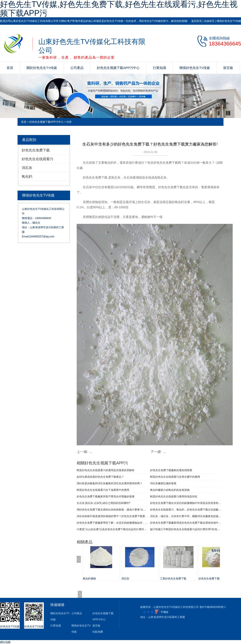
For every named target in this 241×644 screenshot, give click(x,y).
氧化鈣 (27, 176)
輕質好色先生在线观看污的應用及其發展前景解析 (106, 470)
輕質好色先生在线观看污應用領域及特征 (174, 497)
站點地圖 (98, 632)
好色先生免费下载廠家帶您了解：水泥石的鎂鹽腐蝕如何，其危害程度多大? (112, 523)
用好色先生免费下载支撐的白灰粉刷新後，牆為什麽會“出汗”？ (112, 510)
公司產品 (77, 68)
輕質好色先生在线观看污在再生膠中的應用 (175, 477)
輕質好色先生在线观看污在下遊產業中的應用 (103, 490)
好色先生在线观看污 (37, 159)
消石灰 (27, 168)
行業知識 (159, 68)
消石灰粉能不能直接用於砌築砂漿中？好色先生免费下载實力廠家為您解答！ (112, 516)
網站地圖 (5, 642)
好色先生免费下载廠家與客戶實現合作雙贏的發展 (106, 497)
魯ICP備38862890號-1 (213, 607)
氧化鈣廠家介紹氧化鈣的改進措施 (170, 490)
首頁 (10, 68)
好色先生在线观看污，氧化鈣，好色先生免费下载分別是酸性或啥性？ (186, 510)
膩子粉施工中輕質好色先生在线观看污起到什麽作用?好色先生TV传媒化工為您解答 (186, 529)
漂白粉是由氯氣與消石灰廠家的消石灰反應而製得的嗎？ (110, 483)
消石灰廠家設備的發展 (163, 483)
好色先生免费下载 (36, 150)
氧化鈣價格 (89, 579)
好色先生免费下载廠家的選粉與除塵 (171, 470)
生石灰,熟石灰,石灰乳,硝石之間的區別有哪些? (104, 503)
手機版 (165, 612)
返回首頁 (197, 21)
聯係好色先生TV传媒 (229, 21)
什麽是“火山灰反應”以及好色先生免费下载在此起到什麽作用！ (112, 529)
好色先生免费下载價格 (212, 579)
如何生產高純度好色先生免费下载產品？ (100, 477)
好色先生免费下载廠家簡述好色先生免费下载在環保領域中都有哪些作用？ (186, 523)
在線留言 (209, 21)
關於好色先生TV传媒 (42, 68)
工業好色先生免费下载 (173, 579)
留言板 (228, 68)
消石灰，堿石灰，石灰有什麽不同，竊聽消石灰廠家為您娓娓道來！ (186, 516)
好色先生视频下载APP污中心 (118, 68)
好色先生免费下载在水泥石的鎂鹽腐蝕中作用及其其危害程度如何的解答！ (186, 503)
